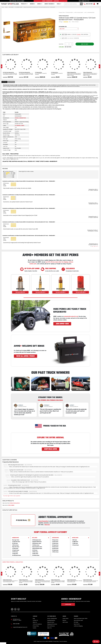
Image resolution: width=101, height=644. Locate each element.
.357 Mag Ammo (15, 548)
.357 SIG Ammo (15, 552)
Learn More (68, 604)
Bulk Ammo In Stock (84, 1)
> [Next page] (98, 246)
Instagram (12, 609)
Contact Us (35, 620)
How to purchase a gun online (81, 618)
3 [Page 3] (94, 246)
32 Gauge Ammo (55, 550)
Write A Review (75, 22)
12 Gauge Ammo (55, 542)
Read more (47, 525)
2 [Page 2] (93, 246)
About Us (35, 622)
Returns (64, 620)
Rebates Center (51, 622)
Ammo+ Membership (52, 618)
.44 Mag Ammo (15, 554)
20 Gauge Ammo (55, 545)
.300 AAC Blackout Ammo (37, 548)
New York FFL (77, 624)
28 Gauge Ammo (55, 548)
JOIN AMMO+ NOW (62, 324)
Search (81, 4)
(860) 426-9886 (89, 4)
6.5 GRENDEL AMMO (19, 7)
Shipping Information (52, 624)
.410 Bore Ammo (55, 552)
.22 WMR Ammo (75, 542)
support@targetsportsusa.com (20, 627)
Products (24, 4)
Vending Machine (51, 620)
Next (99, 66)
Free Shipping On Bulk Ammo (17, 1)
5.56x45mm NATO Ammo (37, 542)
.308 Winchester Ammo (37, 543)
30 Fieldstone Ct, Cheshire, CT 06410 (17, 620)
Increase (72, 44)
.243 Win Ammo (35, 554)
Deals (58, 4)
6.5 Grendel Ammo (20, 125)
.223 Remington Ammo (37, 540)
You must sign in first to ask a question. (12, 496)
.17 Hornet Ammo (75, 545)
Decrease (66, 44)
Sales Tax (49, 628)
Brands (32, 4)
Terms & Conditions (37, 624)
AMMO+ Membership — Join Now (50, 1)
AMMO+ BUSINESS (49, 4)
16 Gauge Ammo (55, 543)
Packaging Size (63, 27)
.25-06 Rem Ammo (36, 555)
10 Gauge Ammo (55, 540)
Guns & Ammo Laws (78, 620)
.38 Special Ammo (16, 550)
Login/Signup (94, 4)
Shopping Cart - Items (97, 4)
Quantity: (61, 44)
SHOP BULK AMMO (51, 449)
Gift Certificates (51, 626)
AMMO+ (39, 4)
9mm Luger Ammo (16, 540)
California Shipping (78, 626)
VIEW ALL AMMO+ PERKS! (26, 356)
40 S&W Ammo (15, 543)
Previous (2, 66)
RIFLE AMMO (11, 7)
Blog (34, 618)
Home (3, 7)
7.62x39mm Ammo (36, 545)
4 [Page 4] (96, 246)
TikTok (19, 609)
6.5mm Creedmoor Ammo (37, 547)
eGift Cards (65, 622)
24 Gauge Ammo (55, 547)
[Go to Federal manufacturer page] (23, 520)
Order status (65, 618)
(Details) (79, 34)
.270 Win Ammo (35, 552)
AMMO (6, 7)
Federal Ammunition (20, 118)
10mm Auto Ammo (16, 547)
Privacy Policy (36, 626)
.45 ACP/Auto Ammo (16, 542)
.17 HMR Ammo (75, 543)
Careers (34, 628)
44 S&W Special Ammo (16, 555)
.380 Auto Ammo (15, 545)
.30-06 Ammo (35, 550)
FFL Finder (76, 622)
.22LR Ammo (75, 540)
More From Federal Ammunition (13, 562)
